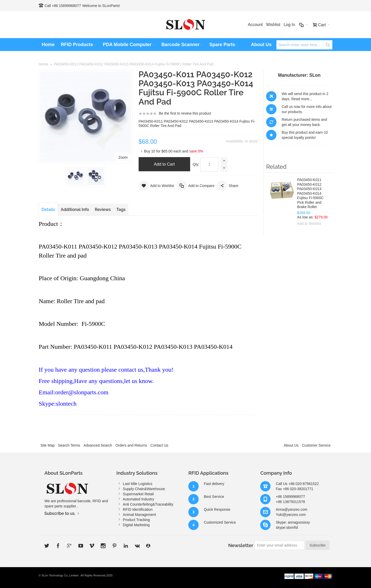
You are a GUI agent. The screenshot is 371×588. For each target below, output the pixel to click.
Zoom (123, 157)
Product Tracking (136, 520)
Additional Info (75, 210)
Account (255, 25)
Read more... (302, 99)
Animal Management (139, 515)
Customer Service (316, 445)
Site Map (48, 445)
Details (48, 210)
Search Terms (69, 445)
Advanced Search (98, 445)
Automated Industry (138, 499)
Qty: (196, 164)
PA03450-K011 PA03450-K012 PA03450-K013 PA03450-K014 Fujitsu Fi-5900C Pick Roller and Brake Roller (310, 193)
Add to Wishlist (309, 224)
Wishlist (273, 25)
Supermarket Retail (138, 494)
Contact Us (159, 445)
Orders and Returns (131, 445)
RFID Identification (138, 509)
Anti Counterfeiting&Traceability (148, 504)
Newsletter (241, 545)
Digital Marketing (136, 525)
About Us (291, 445)
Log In (289, 25)
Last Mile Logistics (138, 484)
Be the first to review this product (185, 113)
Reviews (103, 210)
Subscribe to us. (60, 513)
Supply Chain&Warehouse (144, 489)
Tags (121, 210)
